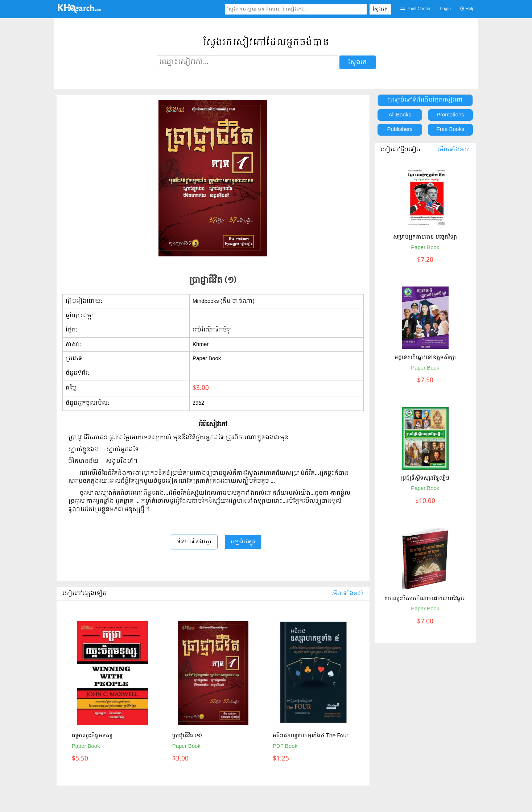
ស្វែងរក (380, 9)
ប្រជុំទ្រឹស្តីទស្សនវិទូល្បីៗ (425, 478)
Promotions (450, 115)
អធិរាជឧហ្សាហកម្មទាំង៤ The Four (311, 735)
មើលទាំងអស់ (347, 594)
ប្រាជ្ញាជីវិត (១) (187, 735)
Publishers (400, 129)
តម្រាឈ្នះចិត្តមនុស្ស (92, 735)
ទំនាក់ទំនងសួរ (194, 542)
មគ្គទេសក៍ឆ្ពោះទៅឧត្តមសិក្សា (425, 357)
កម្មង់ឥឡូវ (243, 542)
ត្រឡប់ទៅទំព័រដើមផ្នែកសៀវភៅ (425, 100)
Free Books (451, 129)
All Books (400, 115)
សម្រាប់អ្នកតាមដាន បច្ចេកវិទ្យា (425, 237)
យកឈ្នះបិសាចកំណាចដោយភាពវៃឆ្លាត (425, 598)
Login (445, 9)
